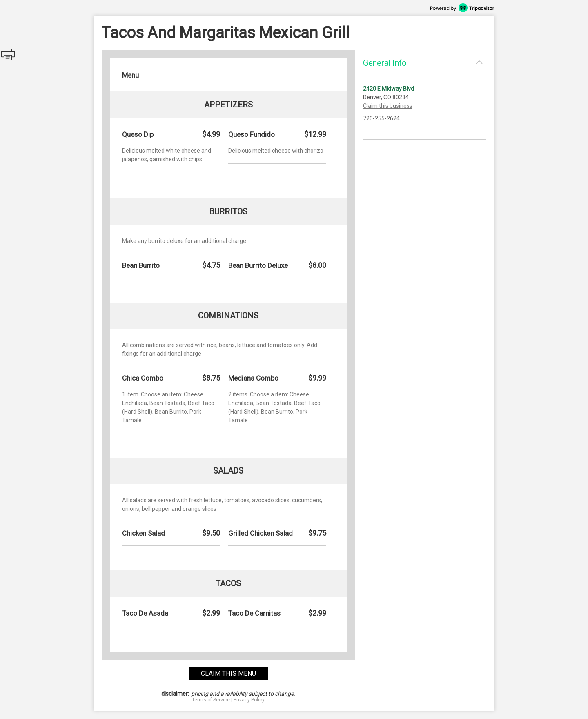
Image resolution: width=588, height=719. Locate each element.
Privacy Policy (249, 700)
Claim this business (388, 106)
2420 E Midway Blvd (389, 89)
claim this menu (228, 673)
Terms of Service (211, 700)
